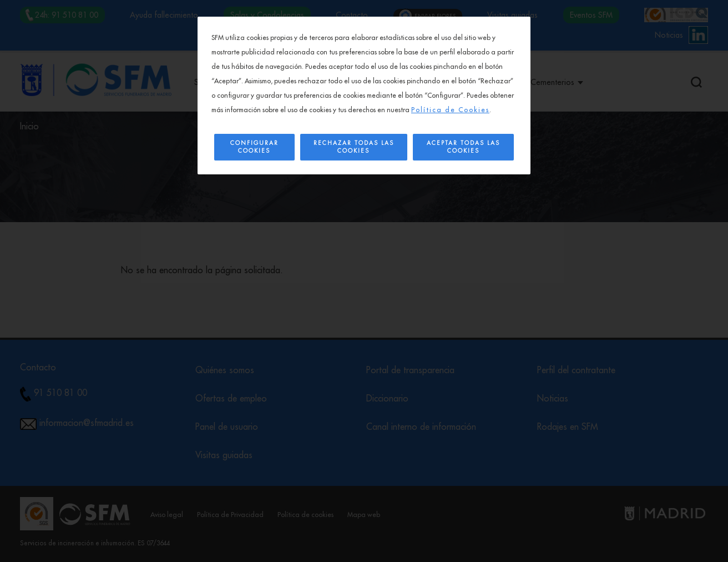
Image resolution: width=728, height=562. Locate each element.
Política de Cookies (450, 110)
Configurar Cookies (254, 147)
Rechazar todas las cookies (354, 147)
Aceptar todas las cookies (463, 147)
